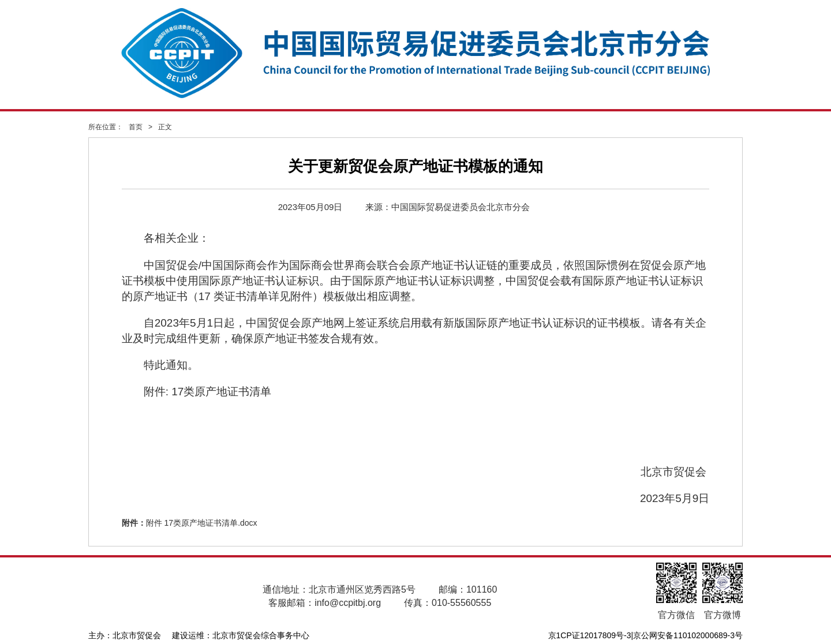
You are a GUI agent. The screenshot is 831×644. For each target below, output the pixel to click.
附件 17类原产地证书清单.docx (202, 523)
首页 (136, 127)
